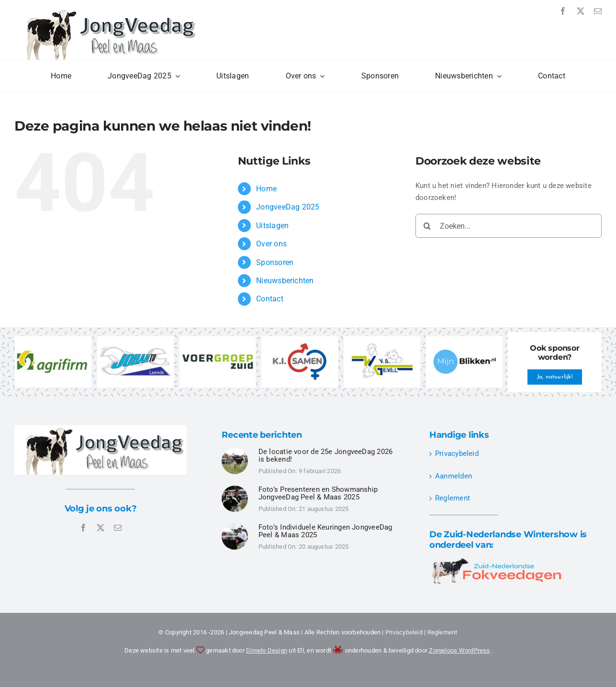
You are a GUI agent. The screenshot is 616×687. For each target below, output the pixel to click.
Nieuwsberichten (285, 281)
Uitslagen (272, 226)
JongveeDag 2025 (288, 207)
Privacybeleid (457, 454)
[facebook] (563, 11)
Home (266, 189)
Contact (270, 299)
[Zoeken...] (509, 226)
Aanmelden (454, 476)
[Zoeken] (427, 226)
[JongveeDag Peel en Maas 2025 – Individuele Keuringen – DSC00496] (235, 527)
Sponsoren (275, 262)
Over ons (271, 244)
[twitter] (581, 11)
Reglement (453, 498)
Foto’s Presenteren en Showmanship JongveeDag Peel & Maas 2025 (318, 493)
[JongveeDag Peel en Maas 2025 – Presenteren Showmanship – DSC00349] (235, 489)
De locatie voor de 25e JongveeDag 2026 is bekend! (326, 456)
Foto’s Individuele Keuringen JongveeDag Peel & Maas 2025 (325, 531)
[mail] (598, 11)
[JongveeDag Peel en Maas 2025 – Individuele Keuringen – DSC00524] (235, 451)
